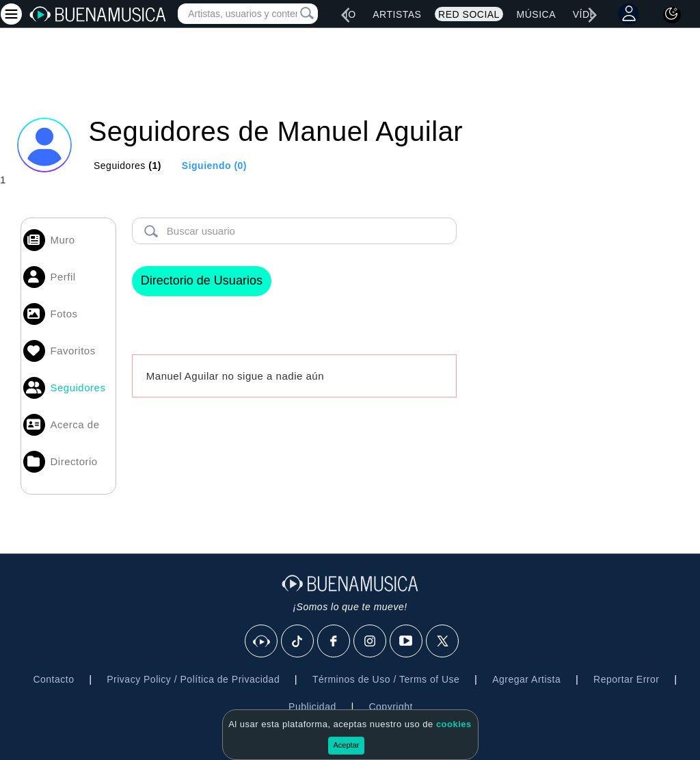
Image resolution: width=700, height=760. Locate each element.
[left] (345, 15)
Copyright (390, 707)
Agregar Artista (526, 679)
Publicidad (312, 707)
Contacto (53, 679)
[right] (593, 15)
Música (536, 14)
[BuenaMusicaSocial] (262, 642)
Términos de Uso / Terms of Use (386, 679)
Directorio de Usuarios (202, 280)
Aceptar (347, 745)
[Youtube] (407, 642)
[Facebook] (334, 642)
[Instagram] (371, 642)
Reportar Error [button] (626, 679)
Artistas (397, 14)
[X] (443, 642)
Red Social (469, 14)
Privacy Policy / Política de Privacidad (193, 679)
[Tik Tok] (298, 642)
